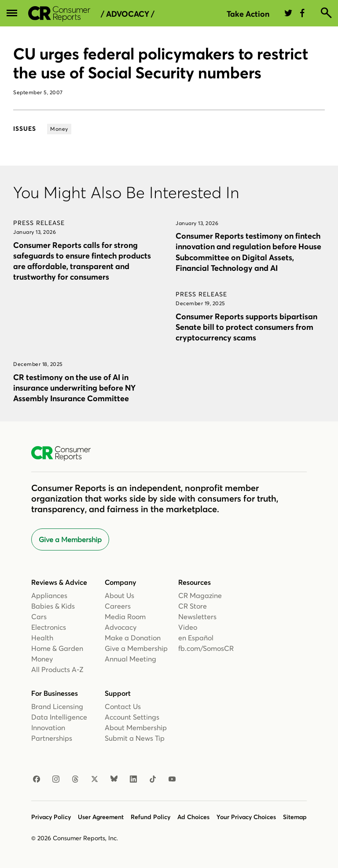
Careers (118, 606)
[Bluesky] (114, 779)
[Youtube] (172, 779)
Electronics (49, 627)
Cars (39, 617)
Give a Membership (70, 539)
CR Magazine (200, 595)
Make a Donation (133, 638)
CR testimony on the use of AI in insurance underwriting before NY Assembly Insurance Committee (74, 388)
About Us (119, 595)
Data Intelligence (59, 717)
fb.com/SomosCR (206, 648)
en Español (196, 638)
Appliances (49, 595)
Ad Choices (193, 817)
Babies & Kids (53, 606)
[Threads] (75, 779)
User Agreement (101, 817)
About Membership (136, 728)
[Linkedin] (133, 779)
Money (42, 659)
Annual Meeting (130, 659)
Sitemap (295, 817)
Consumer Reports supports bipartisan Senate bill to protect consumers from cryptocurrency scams (246, 327)
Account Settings (132, 717)
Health (42, 638)
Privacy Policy (51, 817)
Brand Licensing (57, 706)
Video (188, 627)
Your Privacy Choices (246, 817)
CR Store (193, 606)
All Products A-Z (57, 669)
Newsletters (197, 617)
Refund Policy (151, 817)
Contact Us (123, 706)
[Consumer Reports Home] (65, 454)
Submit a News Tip (135, 738)
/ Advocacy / (128, 14)
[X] (95, 779)
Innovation (48, 728)
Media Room (125, 617)
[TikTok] (153, 779)
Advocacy (121, 627)
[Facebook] (37, 779)
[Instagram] (56, 779)
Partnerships (52, 738)
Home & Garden (57, 648)
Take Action (248, 14)
